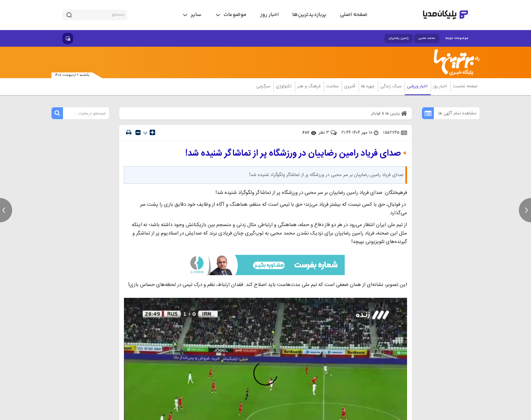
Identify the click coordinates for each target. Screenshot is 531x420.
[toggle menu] (231, 15)
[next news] (525, 210)
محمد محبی (427, 38)
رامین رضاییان (399, 38)
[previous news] (6, 210)
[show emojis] (68, 38)
